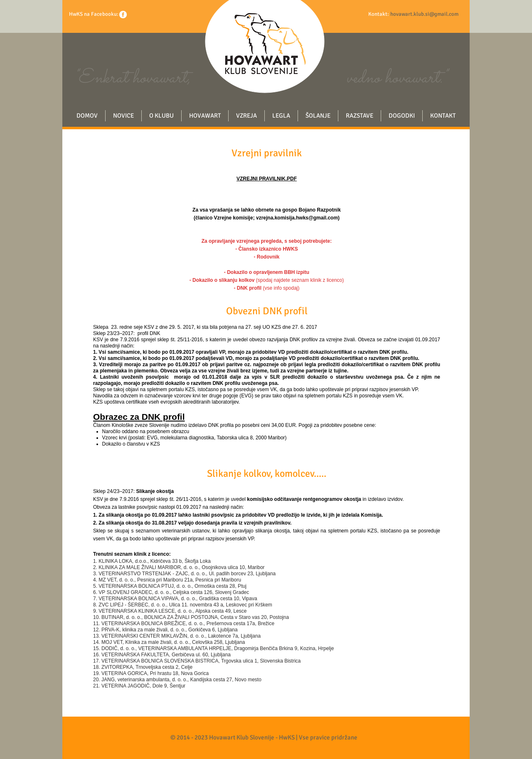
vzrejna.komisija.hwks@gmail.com (297, 218)
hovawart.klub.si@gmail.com (424, 14)
